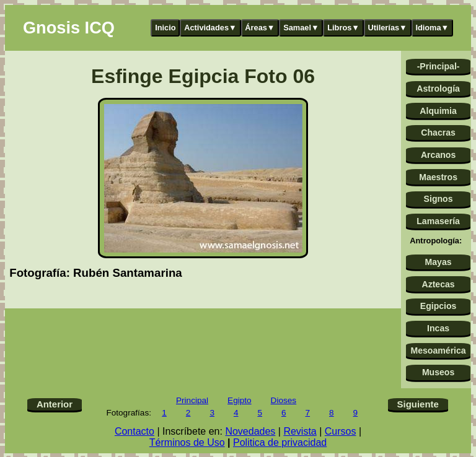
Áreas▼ (260, 28)
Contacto (134, 431)
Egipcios (439, 306)
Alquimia (438, 111)
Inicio (165, 28)
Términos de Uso (187, 442)
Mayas (439, 262)
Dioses (284, 400)
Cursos (341, 431)
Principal (192, 400)
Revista (300, 431)
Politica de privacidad (280, 442)
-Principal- (439, 66)
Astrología (438, 89)
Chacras (438, 133)
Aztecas (438, 284)
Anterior (55, 404)
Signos (439, 199)
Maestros (438, 177)
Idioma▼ (432, 28)
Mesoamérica (438, 350)
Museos (438, 372)
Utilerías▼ (388, 28)
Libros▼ (343, 28)
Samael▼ (301, 28)
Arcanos (438, 155)
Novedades (250, 431)
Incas (438, 328)
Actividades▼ (210, 28)
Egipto (240, 400)
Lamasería (438, 221)
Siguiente (418, 404)
